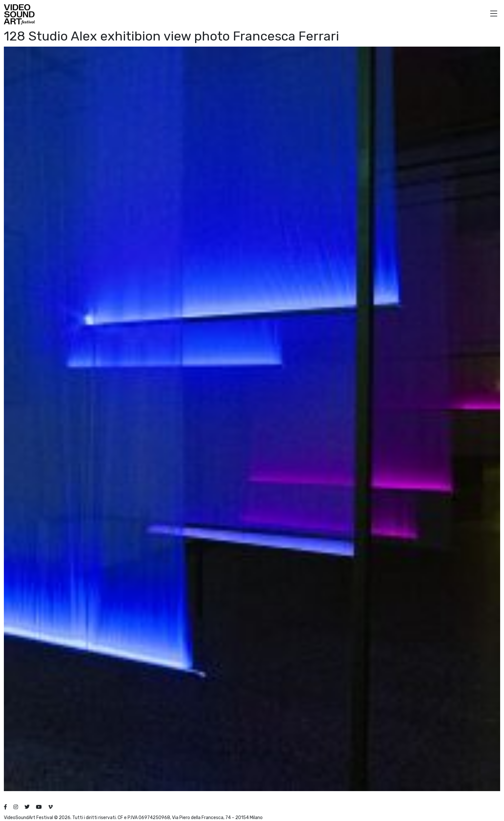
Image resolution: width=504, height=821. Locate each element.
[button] (494, 14)
